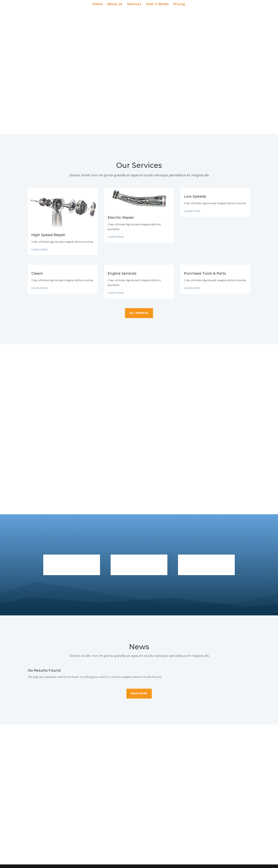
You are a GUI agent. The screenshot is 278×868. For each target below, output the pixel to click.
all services (139, 313)
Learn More (39, 250)
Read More (139, 693)
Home (98, 4)
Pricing (179, 4)
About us (115, 4)
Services (134, 4)
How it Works (157, 4)
